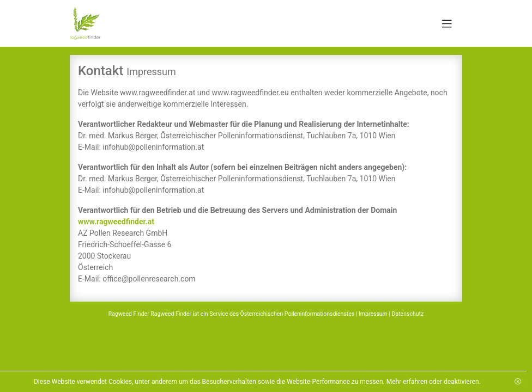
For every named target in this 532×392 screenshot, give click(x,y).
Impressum (373, 314)
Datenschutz (408, 314)
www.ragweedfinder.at (116, 222)
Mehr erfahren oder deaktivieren (425, 382)
